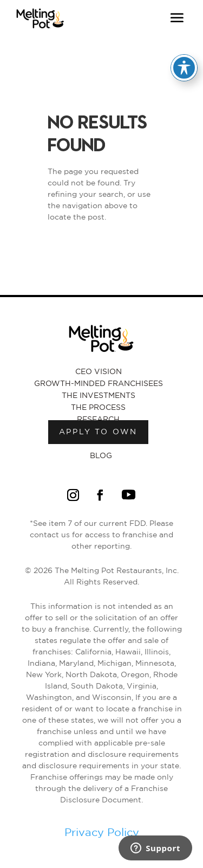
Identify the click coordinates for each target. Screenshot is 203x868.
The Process (98, 408)
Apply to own (99, 432)
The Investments (99, 396)
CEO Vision (99, 372)
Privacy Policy (102, 833)
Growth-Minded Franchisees (99, 384)
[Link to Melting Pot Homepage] (40, 30)
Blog (101, 456)
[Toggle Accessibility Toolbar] (184, 68)
